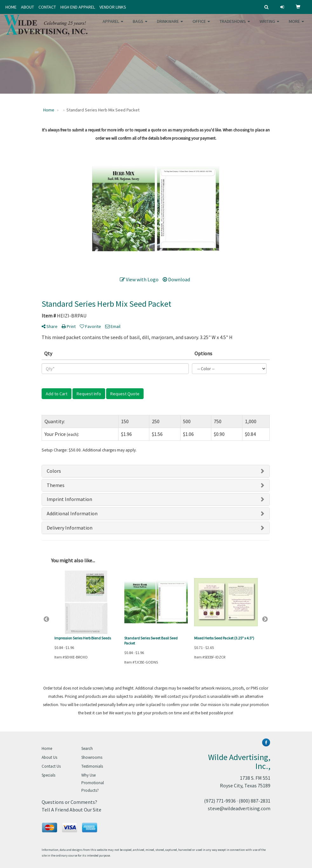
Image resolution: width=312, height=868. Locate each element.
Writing (269, 25)
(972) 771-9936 (220, 801)
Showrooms (92, 757)
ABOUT (27, 7)
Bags (140, 25)
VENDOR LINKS (113, 7)
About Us (49, 757)
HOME (11, 7)
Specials (48, 775)
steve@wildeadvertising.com (239, 808)
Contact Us (51, 766)
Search (87, 748)
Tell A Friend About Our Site (71, 810)
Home (47, 748)
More (296, 25)
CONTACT (47, 7)
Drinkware (170, 25)
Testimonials (92, 766)
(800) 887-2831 (254, 801)
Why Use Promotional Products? (93, 783)
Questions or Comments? (69, 802)
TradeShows (235, 25)
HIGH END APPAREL (78, 7)
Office (201, 25)
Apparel (113, 25)
